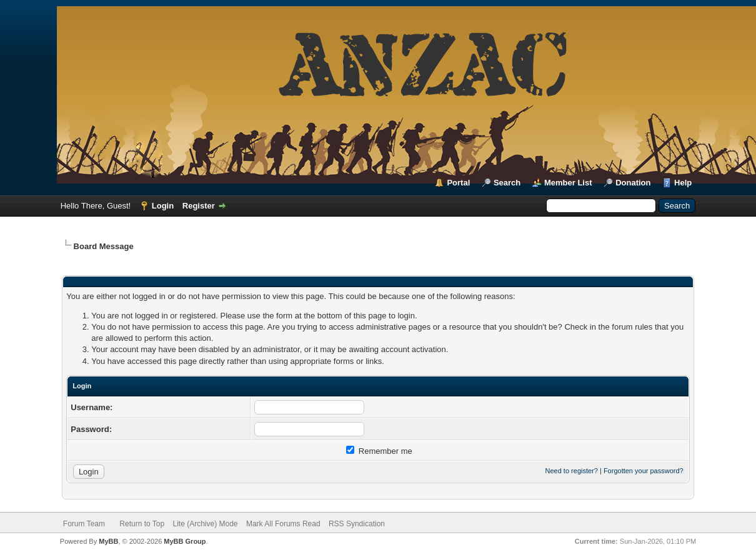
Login (163, 206)
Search (507, 183)
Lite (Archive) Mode (206, 524)
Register (199, 206)
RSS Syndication (357, 524)
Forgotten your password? (644, 471)
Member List (568, 183)
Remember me (379, 451)
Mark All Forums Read (283, 524)
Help (683, 183)
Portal (458, 183)
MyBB (108, 541)
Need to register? (572, 471)
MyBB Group (185, 541)
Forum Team (84, 524)
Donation (633, 183)
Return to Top (142, 524)
